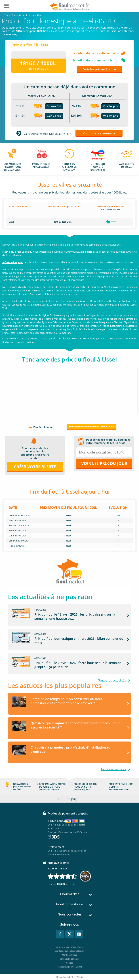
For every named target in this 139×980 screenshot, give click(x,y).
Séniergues (111, 305)
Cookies (70, 963)
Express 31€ (54, 106)
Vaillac (6, 308)
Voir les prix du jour (104, 463)
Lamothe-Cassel (40, 305)
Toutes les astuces (113, 769)
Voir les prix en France (100, 69)
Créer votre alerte (35, 467)
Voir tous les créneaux (99, 133)
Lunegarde (56, 305)
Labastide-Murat (21, 305)
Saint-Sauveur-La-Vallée (91, 305)
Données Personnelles (69, 959)
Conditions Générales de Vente (69, 947)
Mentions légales (70, 955)
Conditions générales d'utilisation (70, 951)
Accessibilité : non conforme (70, 967)
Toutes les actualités (112, 680)
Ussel (133, 305)
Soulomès (124, 305)
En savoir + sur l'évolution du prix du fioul (91, 426)
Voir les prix (54, 116)
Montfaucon (70, 305)
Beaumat (95, 301)
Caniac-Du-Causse (111, 301)
